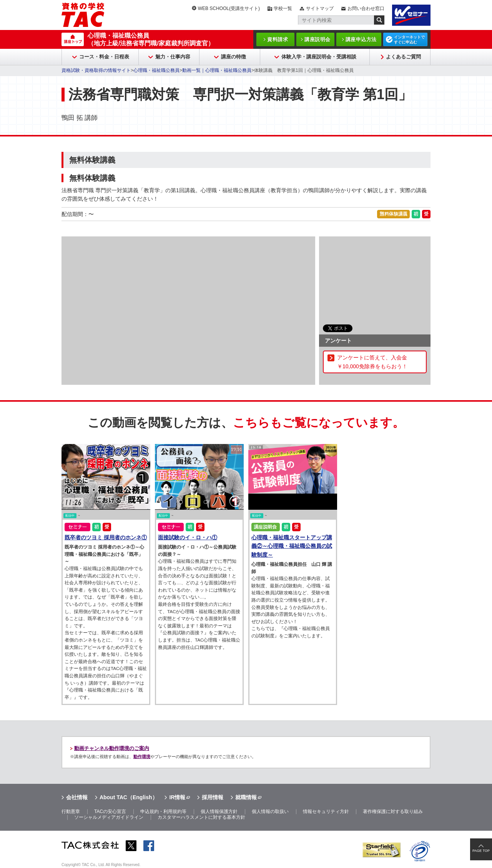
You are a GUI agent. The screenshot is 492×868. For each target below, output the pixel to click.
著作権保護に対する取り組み (393, 811)
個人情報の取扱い (270, 811)
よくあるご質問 (403, 57)
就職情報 (246, 797)
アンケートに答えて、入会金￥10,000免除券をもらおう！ (372, 362)
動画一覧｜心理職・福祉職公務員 (217, 70)
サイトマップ (320, 8)
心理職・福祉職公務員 (156, 70)
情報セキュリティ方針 (326, 811)
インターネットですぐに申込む (409, 40)
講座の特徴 (234, 57)
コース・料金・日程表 (104, 57)
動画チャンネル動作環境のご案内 (112, 748)
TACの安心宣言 (110, 811)
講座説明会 (317, 39)
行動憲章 (71, 811)
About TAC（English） (129, 797)
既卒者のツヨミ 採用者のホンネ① (106, 537)
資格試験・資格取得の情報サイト (96, 70)
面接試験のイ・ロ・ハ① (188, 537)
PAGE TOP (481, 851)
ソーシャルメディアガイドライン (109, 817)
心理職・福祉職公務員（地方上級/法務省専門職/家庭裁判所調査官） (151, 39)
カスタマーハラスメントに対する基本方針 (201, 817)
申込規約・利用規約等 (163, 811)
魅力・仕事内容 (173, 57)
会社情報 (77, 797)
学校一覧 (283, 8)
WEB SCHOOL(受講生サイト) (229, 8)
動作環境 (142, 757)
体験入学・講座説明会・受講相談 (319, 57)
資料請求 (278, 39)
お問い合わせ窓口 (366, 8)
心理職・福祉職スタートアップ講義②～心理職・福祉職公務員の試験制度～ (292, 546)
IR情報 (177, 797)
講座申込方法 (361, 39)
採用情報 (213, 797)
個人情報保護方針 (219, 811)
